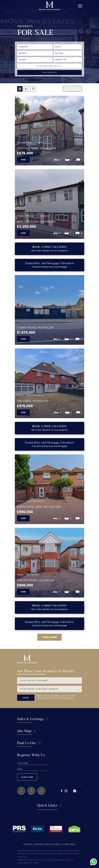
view (23, 160)
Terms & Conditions (34, 844)
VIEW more (49, 637)
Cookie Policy (69, 844)
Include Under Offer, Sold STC (48, 66)
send (26, 698)
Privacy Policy (53, 844)
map (33, 89)
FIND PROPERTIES (50, 73)
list (27, 89)
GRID (20, 89)
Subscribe (27, 777)
